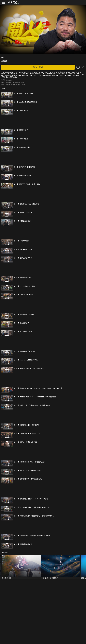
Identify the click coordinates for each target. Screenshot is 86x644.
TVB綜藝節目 (16, 82)
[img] (13, 3)
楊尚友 (8, 84)
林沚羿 (18, 84)
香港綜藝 (9, 82)
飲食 (23, 82)
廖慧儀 (13, 84)
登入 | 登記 (38, 67)
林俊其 (23, 84)
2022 (10, 80)
